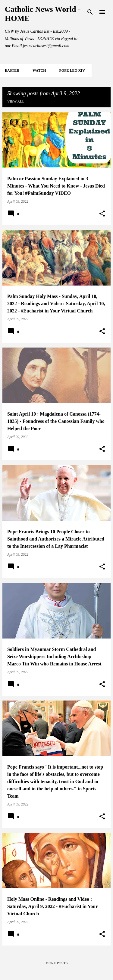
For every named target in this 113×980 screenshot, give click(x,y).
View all (16, 101)
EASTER (12, 70)
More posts (57, 963)
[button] (102, 214)
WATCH (39, 70)
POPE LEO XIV (72, 70)
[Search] (90, 12)
